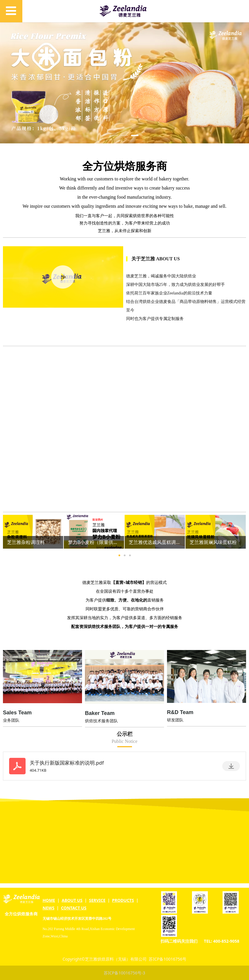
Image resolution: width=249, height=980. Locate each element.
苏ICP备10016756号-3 (124, 973)
